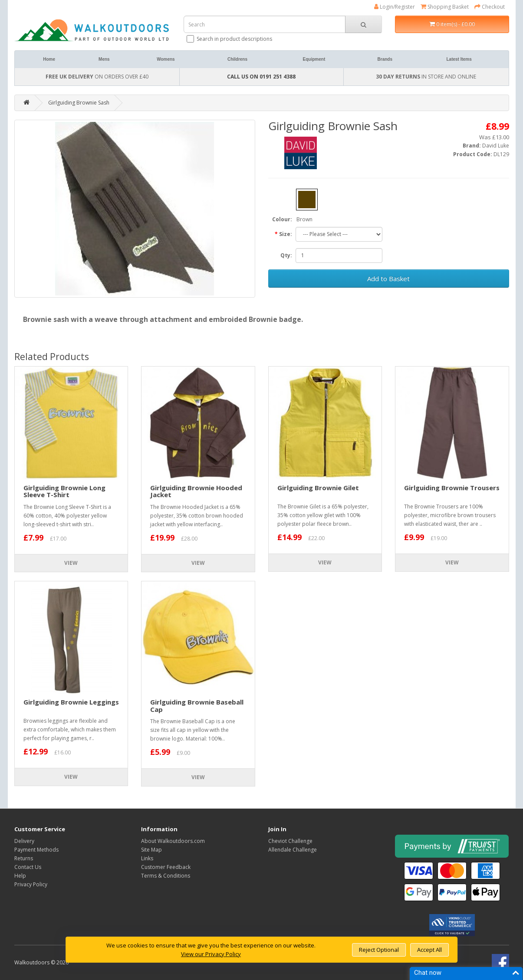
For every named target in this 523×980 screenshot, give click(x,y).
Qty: (286, 255)
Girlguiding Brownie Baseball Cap (197, 706)
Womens (166, 59)
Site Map (151, 850)
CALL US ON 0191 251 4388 (261, 77)
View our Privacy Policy (211, 954)
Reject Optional (379, 950)
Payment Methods (36, 850)
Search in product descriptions (230, 39)
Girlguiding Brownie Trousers (452, 488)
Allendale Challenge (293, 850)
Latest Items (459, 59)
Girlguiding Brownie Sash (79, 103)
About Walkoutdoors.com (173, 841)
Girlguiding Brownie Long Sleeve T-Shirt (64, 491)
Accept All (429, 950)
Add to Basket (388, 279)
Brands (385, 59)
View (71, 563)
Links (147, 858)
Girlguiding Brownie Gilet (318, 488)
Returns (24, 858)
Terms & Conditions (166, 876)
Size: (286, 234)
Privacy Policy (31, 884)
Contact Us (28, 867)
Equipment (314, 59)
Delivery (24, 841)
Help (20, 876)
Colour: (282, 219)
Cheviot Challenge (290, 841)
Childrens (237, 59)
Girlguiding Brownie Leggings (71, 702)
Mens (104, 59)
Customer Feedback (166, 867)
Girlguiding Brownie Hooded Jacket (196, 491)
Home (49, 59)
